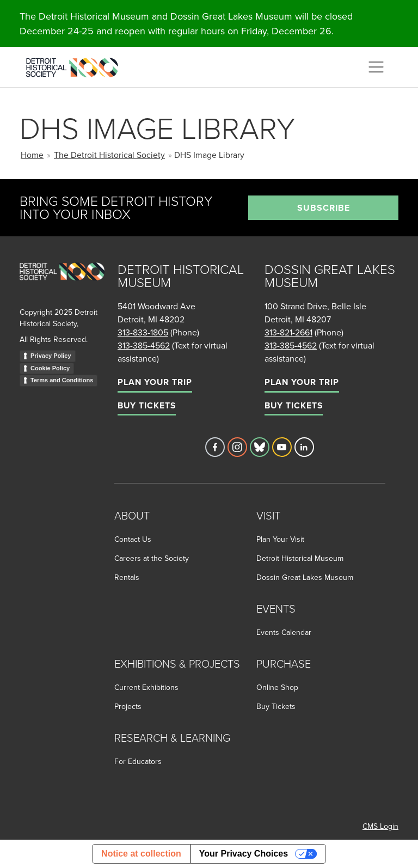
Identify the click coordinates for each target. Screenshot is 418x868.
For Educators (138, 761)
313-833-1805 (143, 332)
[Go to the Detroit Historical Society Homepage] (76, 65)
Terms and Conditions (62, 380)
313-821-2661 (288, 332)
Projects (128, 706)
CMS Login (380, 826)
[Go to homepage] (62, 283)
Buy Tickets (147, 405)
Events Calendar (284, 632)
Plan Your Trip (155, 382)
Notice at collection (141, 854)
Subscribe (324, 208)
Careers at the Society (152, 558)
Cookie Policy (50, 368)
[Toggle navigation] (376, 67)
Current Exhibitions (146, 687)
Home (32, 155)
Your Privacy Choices (244, 854)
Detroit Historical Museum (300, 558)
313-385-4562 (144, 345)
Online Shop (277, 687)
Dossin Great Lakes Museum (305, 577)
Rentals (127, 577)
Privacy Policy (51, 356)
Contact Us (133, 539)
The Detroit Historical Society (109, 155)
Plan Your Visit (280, 539)
